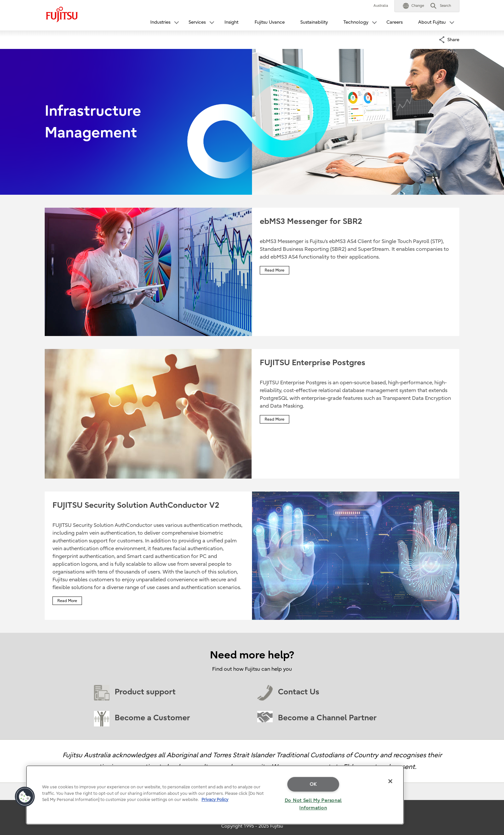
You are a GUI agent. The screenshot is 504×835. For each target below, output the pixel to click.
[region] (215, 795)
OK (313, 784)
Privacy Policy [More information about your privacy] (215, 800)
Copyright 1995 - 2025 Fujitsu (252, 826)
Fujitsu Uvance (270, 22)
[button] (413, 6)
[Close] (390, 781)
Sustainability (314, 22)
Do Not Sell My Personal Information (313, 804)
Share (453, 39)
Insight (231, 22)
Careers (395, 22)
